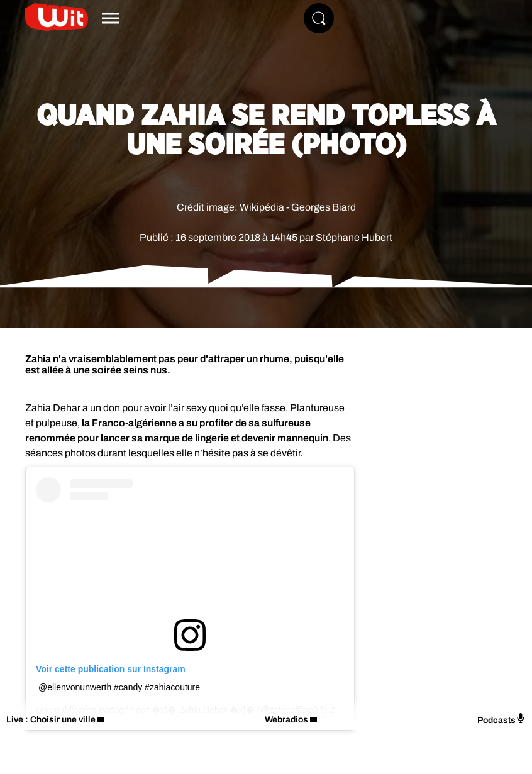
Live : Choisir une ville (51, 720)
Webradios (286, 720)
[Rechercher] (319, 18)
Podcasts (502, 719)
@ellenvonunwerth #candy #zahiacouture (119, 687)
